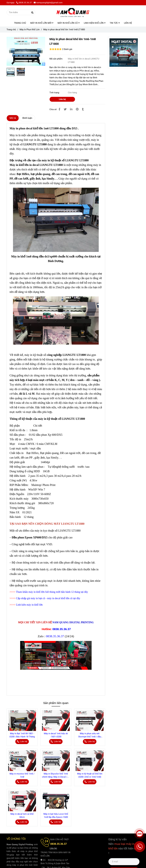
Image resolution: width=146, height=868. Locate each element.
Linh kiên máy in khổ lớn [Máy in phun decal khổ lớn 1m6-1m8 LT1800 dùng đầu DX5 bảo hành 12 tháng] (29, 605)
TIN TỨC (115, 23)
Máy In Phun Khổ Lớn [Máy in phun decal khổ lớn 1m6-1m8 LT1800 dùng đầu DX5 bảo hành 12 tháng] (30, 30)
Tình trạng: (55, 93)
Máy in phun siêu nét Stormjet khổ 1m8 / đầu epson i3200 (90, 735)
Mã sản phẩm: (56, 59)
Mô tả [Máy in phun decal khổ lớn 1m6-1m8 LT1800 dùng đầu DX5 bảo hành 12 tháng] (13, 118)
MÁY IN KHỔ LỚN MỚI (42, 23)
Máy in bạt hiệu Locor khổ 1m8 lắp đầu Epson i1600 (56, 816)
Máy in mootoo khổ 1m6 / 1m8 (22, 775)
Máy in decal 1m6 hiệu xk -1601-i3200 (56, 735)
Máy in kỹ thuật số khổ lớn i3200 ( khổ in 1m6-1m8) (90, 775)
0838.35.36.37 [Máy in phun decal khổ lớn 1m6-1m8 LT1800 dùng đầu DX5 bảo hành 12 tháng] (24, 3)
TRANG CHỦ (20, 23)
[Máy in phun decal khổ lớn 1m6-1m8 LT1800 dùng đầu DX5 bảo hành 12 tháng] (26, 51)
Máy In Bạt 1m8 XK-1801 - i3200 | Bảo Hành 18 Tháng (22, 735)
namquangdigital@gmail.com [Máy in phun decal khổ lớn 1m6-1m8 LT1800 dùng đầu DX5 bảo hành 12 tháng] (48, 3)
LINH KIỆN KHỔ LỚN (95, 23)
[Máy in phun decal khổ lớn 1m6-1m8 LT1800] (73, 12)
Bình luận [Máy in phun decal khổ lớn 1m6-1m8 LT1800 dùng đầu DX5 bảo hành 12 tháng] (27, 118)
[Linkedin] (71, 109)
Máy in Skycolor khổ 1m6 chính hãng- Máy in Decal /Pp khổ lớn (56, 775)
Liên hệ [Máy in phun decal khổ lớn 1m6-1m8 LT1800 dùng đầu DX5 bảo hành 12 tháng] (62, 99)
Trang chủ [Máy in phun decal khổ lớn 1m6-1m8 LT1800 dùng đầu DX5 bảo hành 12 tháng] (11, 30)
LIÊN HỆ (128, 23)
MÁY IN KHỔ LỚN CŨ (69, 23)
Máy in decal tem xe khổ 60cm (22, 816)
